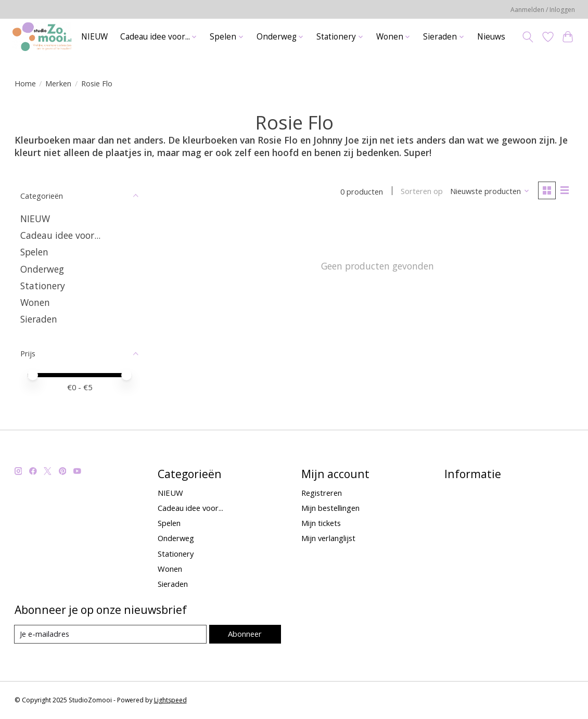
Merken (58, 83)
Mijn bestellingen (330, 508)
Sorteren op (422, 191)
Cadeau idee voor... (60, 235)
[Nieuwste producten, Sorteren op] (489, 191)
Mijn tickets (321, 523)
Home (25, 83)
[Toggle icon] (527, 37)
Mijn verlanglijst (328, 538)
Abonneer (245, 634)
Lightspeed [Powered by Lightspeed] (170, 700)
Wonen (35, 302)
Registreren (322, 493)
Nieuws (491, 37)
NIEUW (94, 37)
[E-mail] (111, 634)
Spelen (34, 252)
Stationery (43, 286)
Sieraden (39, 319)
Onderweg (42, 269)
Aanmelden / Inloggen (543, 10)
